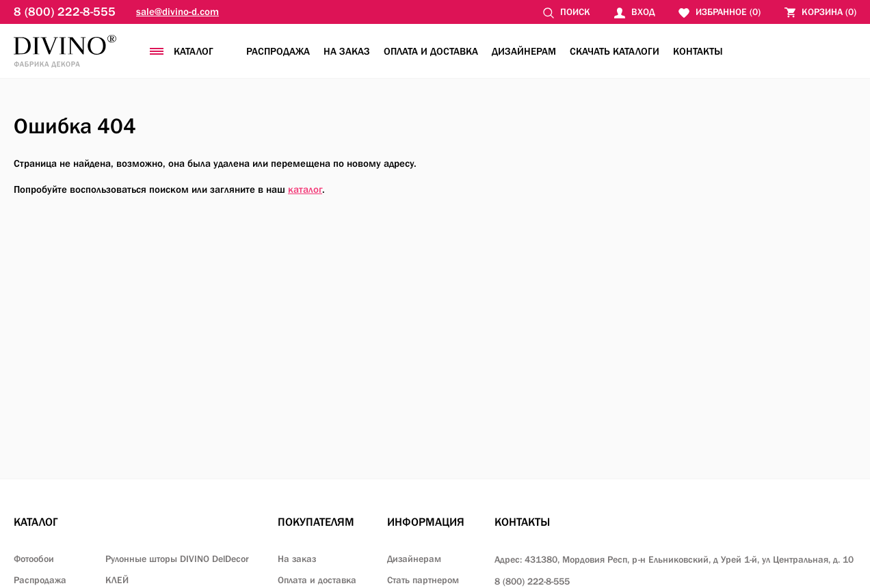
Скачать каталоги (615, 51)
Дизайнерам (524, 51)
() (820, 12)
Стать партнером (423, 580)
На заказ (347, 51)
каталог (305, 189)
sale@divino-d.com (177, 11)
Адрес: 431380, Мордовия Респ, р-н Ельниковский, (674, 559)
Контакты (698, 51)
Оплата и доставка (431, 51)
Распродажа (278, 51)
